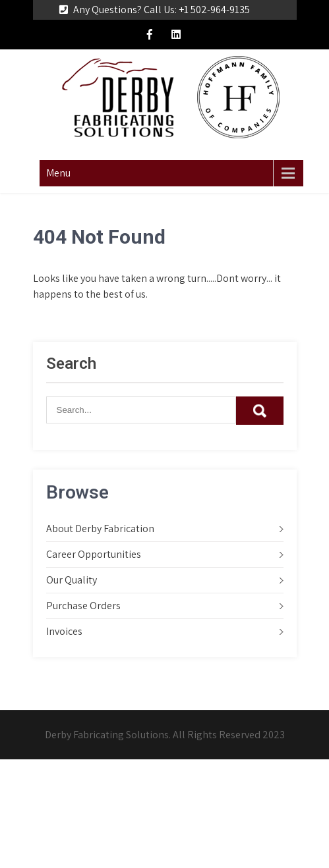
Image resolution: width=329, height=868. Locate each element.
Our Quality (72, 580)
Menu (58, 173)
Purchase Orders (83, 606)
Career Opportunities (94, 554)
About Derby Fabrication (100, 529)
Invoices (64, 631)
